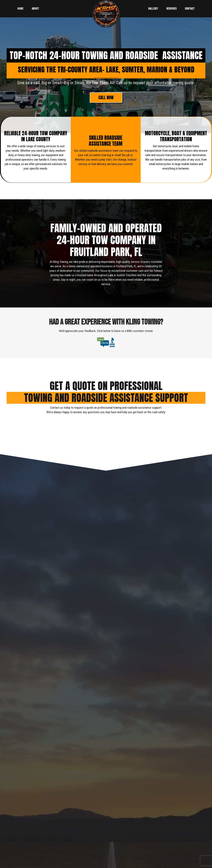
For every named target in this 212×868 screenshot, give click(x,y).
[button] (106, 98)
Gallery (153, 9)
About (35, 9)
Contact (190, 9)
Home (20, 9)
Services (171, 9)
